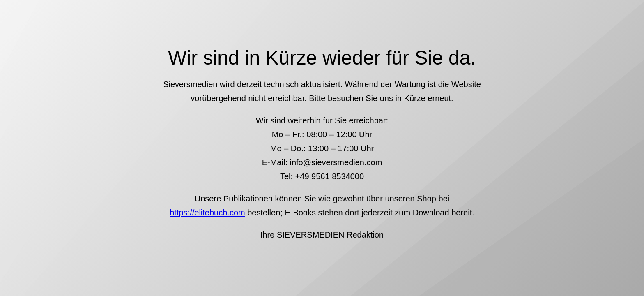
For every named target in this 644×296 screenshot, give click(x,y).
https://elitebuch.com (207, 213)
